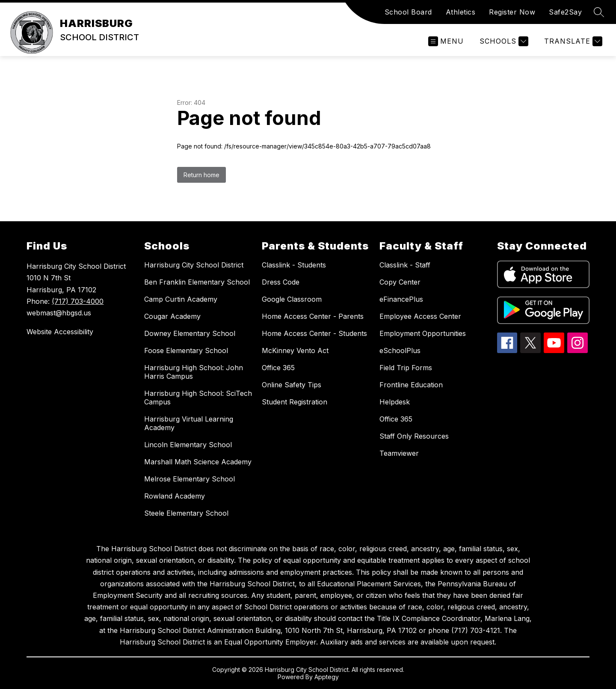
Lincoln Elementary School (188, 445)
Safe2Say (565, 12)
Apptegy (327, 677)
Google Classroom (292, 299)
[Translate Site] (572, 41)
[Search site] (599, 12)
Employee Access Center (420, 316)
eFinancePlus (401, 299)
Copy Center (400, 282)
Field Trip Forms (406, 368)
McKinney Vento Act (295, 350)
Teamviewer (399, 453)
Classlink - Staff (405, 265)
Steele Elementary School (186, 513)
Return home (201, 175)
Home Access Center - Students (314, 333)
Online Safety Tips (292, 385)
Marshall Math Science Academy (198, 462)
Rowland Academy (175, 496)
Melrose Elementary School (190, 479)
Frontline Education (411, 385)
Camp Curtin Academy (181, 299)
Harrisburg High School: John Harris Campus (194, 372)
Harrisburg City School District (194, 265)
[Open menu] (446, 41)
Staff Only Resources (414, 436)
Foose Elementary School (186, 350)
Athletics (461, 12)
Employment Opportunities (423, 333)
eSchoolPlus (400, 350)
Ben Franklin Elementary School (197, 282)
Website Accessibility (60, 332)
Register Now (512, 12)
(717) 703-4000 (78, 301)
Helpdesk (395, 402)
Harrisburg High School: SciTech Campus (198, 398)
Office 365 (278, 368)
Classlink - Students (294, 265)
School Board (408, 12)
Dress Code (281, 282)
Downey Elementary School (190, 333)
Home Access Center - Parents (313, 316)
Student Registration (295, 402)
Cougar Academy (172, 316)
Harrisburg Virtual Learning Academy (189, 423)
